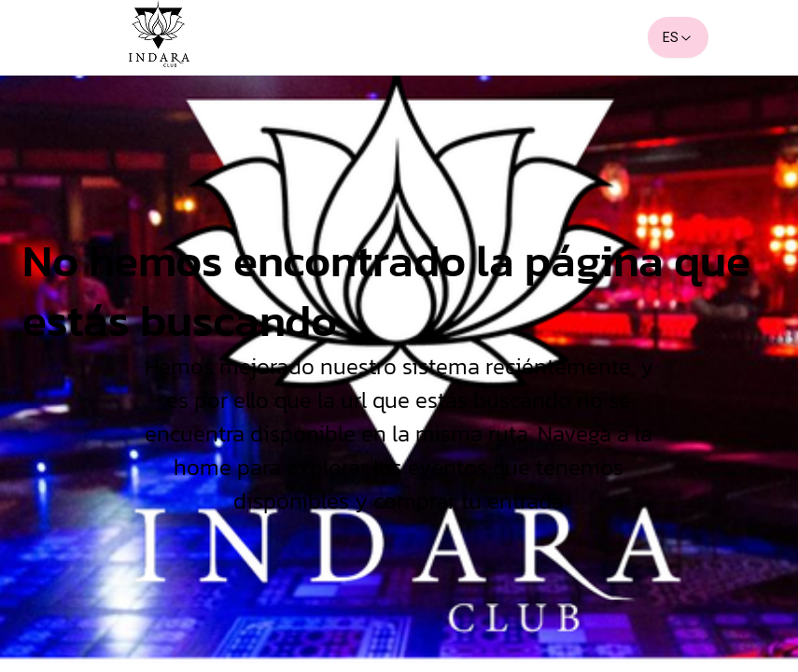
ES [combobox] (678, 38)
